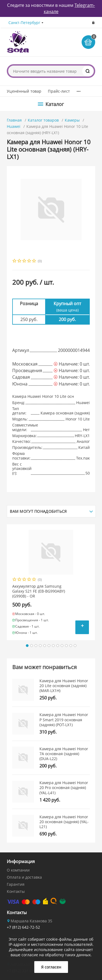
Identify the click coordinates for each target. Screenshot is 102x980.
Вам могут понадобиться (38, 511)
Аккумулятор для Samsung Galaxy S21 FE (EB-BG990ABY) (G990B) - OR (39, 591)
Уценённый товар (24, 91)
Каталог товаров (43, 120)
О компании (18, 870)
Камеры (72, 120)
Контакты (16, 891)
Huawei (14, 126)
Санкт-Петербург (24, 23)
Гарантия (16, 884)
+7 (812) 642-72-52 (23, 927)
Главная (14, 120)
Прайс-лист (59, 91)
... (78, 90)
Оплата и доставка (24, 877)
